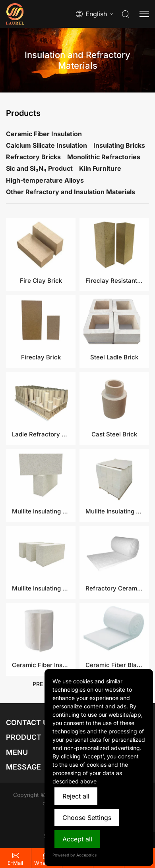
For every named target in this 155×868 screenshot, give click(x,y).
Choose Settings (87, 818)
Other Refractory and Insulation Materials (71, 192)
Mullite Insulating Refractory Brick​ (41, 541)
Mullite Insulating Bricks (41, 618)
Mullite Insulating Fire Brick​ (114, 541)
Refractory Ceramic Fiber (114, 618)
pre (38, 687)
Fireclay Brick (41, 387)
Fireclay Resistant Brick (114, 310)
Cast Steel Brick (114, 464)
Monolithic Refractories (104, 157)
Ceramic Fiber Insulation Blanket (41, 695)
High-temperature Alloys (45, 180)
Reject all (76, 796)
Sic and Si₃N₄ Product (39, 168)
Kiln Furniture (100, 168)
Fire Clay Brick (41, 310)
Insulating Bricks (119, 145)
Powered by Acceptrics (75, 855)
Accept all (77, 839)
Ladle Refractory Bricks (41, 464)
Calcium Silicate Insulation (46, 145)
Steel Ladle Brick (114, 387)
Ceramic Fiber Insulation (44, 134)
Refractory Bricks (33, 157)
